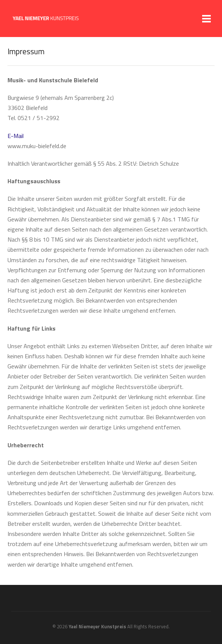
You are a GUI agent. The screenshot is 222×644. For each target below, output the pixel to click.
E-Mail (16, 136)
